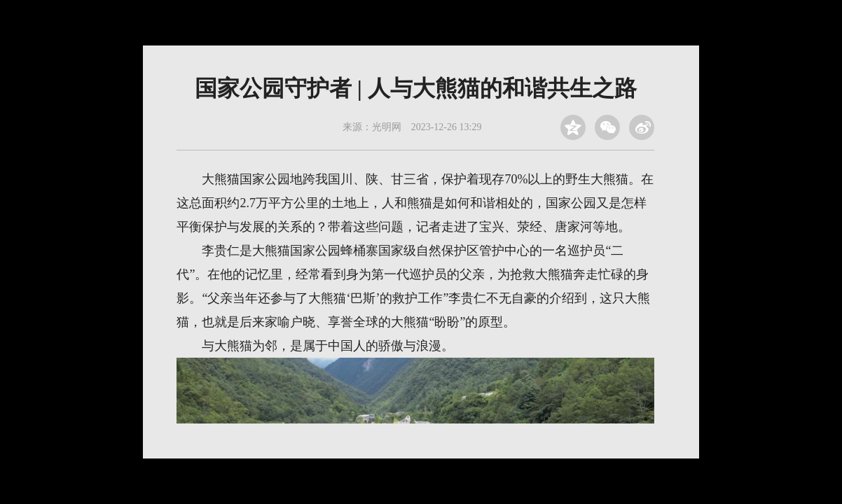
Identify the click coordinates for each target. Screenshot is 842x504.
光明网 (387, 127)
